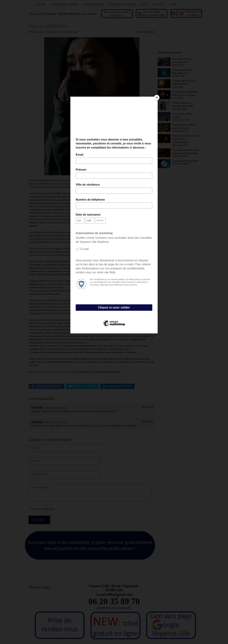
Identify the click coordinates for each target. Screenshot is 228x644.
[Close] (157, 98)
